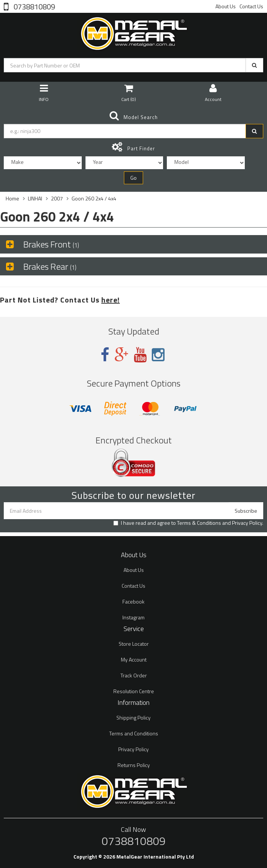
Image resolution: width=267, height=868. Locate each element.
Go (133, 178)
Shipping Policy (133, 717)
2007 (57, 198)
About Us (226, 6)
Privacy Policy (247, 523)
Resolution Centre (134, 691)
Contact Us (251, 6)
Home (12, 198)
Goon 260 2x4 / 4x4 (94, 198)
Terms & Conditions (199, 523)
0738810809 (34, 6)
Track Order (134, 675)
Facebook (133, 601)
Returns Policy (134, 765)
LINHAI (35, 198)
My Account (134, 659)
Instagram (133, 617)
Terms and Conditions (134, 733)
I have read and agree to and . (188, 523)
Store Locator (134, 644)
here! (111, 300)
